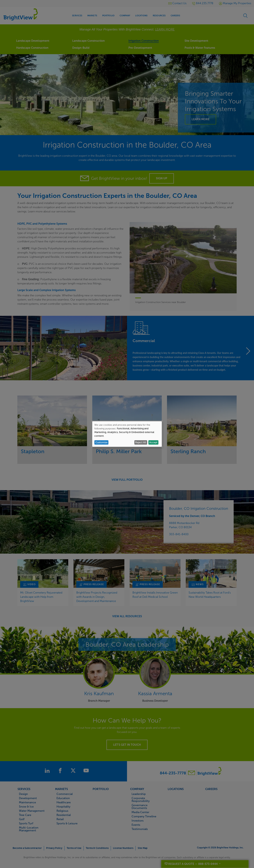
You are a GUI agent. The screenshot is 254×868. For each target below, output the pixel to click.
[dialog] (127, 434)
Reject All (141, 442)
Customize (101, 442)
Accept (153, 442)
